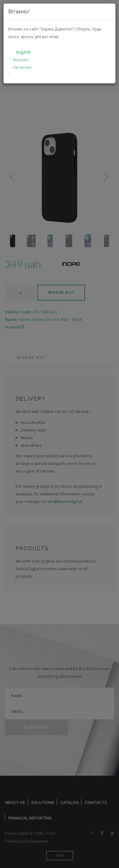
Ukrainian (22, 67)
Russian (21, 60)
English (23, 52)
